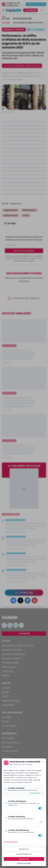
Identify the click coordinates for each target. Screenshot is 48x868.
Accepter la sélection (24, 854)
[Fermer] (43, 762)
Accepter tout (24, 859)
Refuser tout (24, 849)
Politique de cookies (24, 863)
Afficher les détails (11, 842)
